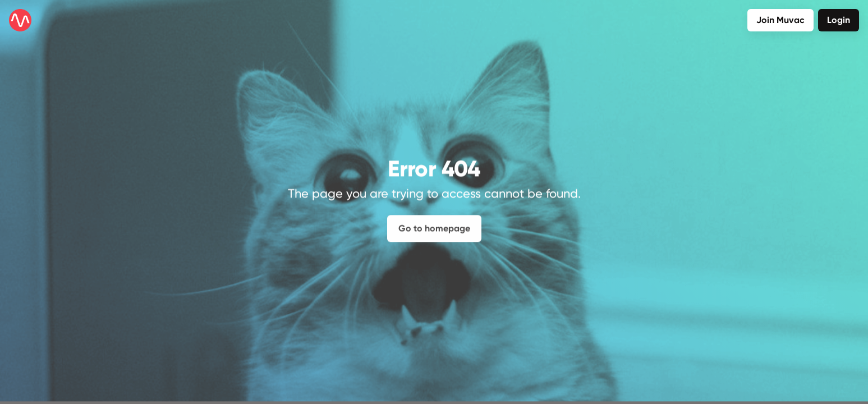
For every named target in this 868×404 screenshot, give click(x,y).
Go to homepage (434, 224)
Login (839, 20)
